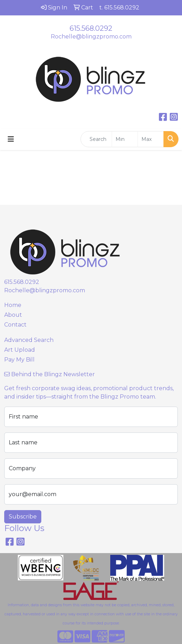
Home (13, 305)
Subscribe (23, 517)
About (13, 315)
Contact (15, 325)
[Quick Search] (96, 139)
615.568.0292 (91, 28)
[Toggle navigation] (11, 139)
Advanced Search (29, 340)
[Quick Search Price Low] (125, 139)
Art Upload (20, 350)
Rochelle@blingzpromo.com (91, 37)
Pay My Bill (19, 360)
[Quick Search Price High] (151, 139)
